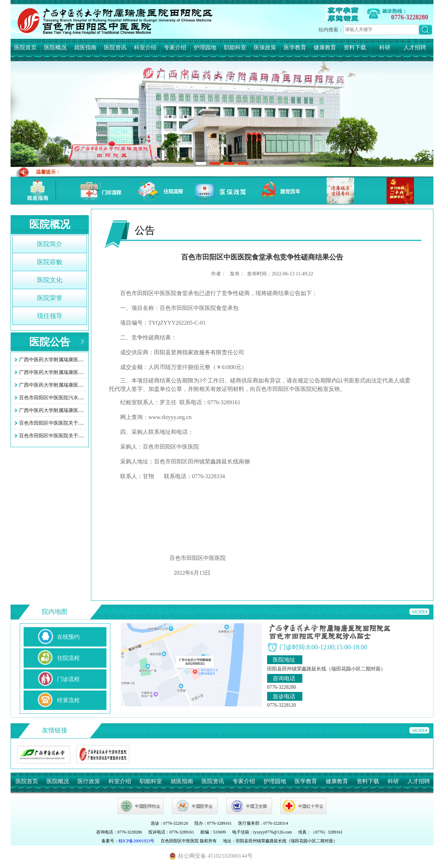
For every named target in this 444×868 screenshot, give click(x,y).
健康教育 (325, 47)
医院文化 (50, 280)
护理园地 (205, 47)
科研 (385, 47)
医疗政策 (89, 781)
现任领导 (50, 316)
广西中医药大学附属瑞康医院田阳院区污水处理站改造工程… (86, 410)
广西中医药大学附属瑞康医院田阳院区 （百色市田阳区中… (84, 372)
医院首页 (25, 47)
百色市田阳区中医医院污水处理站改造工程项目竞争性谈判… (86, 398)
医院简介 (50, 244)
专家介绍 (175, 47)
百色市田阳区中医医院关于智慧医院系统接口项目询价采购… (86, 423)
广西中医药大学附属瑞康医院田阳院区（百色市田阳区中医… (86, 385)
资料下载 (355, 47)
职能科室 (235, 47)
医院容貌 (50, 262)
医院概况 (55, 47)
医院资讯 (115, 47)
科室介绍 (145, 47)
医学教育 (295, 47)
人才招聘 (415, 47)
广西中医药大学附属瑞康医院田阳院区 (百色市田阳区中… (82, 360)
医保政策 (265, 47)
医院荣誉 (50, 298)
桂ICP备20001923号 (137, 841)
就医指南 (85, 47)
